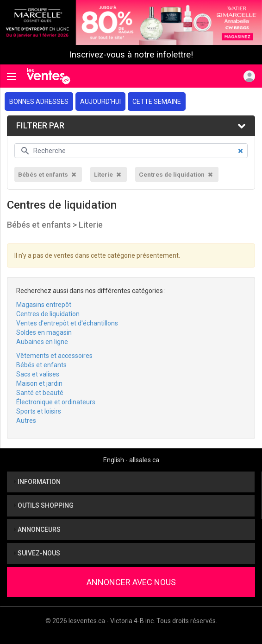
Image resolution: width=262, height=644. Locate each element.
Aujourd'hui (100, 102)
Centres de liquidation (48, 314)
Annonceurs (37, 529)
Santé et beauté (40, 393)
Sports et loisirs (39, 411)
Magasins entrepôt (44, 305)
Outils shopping (44, 505)
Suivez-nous (37, 553)
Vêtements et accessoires (54, 356)
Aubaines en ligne (42, 342)
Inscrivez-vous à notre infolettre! (131, 55)
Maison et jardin (39, 383)
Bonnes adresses (39, 102)
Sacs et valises (38, 374)
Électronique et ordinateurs (56, 402)
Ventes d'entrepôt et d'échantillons (67, 323)
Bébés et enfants (41, 365)
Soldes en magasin (44, 332)
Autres (26, 421)
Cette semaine (157, 102)
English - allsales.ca (131, 460)
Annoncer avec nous (131, 582)
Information (37, 482)
